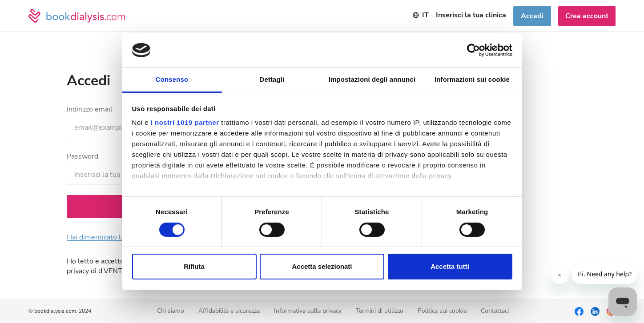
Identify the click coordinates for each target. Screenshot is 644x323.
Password (83, 156)
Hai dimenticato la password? (114, 237)
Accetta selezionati (322, 266)
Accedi (532, 16)
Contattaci (495, 311)
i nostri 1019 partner (185, 122)
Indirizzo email (90, 109)
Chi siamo (171, 311)
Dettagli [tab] (272, 79)
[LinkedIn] (595, 311)
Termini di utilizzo (380, 311)
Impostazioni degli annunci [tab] (372, 79)
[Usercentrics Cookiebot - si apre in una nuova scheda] (473, 50)
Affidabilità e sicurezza (229, 311)
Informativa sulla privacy (308, 311)
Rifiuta (194, 266)
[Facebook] (579, 311)
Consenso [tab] (172, 79)
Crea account (587, 16)
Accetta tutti (450, 266)
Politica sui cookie (442, 311)
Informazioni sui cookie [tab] (472, 79)
